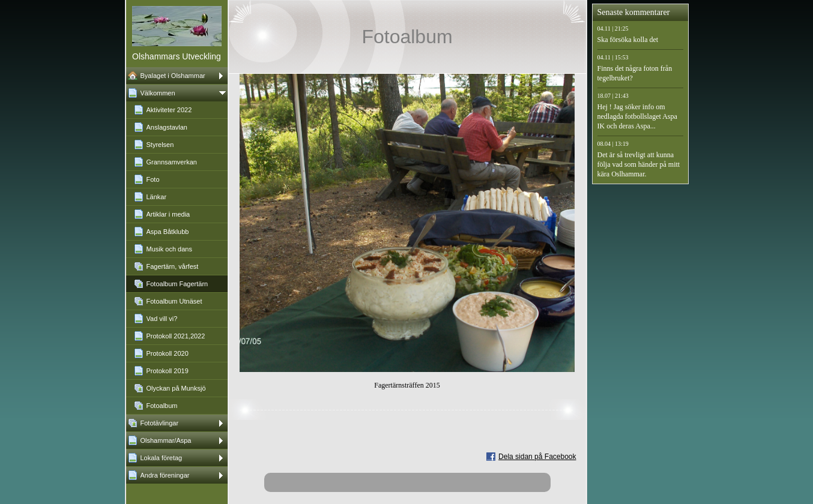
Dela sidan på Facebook (537, 457)
